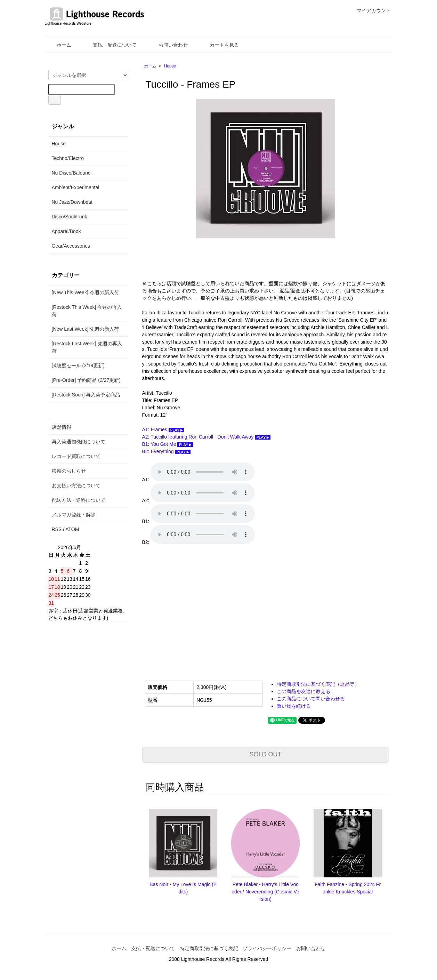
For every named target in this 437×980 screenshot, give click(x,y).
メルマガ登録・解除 (74, 515)
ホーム (59, 45)
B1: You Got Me (168, 444)
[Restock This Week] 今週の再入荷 (87, 311)
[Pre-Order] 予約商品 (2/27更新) (86, 380)
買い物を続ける (294, 706)
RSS (57, 529)
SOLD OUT (265, 754)
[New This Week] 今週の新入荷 (85, 292)
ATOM (72, 529)
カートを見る (219, 45)
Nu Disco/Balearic (71, 173)
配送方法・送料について (79, 500)
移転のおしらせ (69, 471)
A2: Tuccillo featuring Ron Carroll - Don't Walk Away (207, 437)
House (170, 66)
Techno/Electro (68, 158)
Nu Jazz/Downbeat (72, 202)
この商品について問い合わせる (311, 699)
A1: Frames (163, 429)
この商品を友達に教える (304, 691)
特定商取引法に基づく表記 (209, 948)
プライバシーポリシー (267, 948)
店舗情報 (62, 427)
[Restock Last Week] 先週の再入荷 (87, 347)
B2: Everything (167, 451)
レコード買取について (76, 456)
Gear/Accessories (71, 246)
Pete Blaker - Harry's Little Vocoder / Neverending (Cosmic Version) (265, 892)
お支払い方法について (76, 485)
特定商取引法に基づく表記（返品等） (318, 684)
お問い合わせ (168, 45)
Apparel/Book (66, 231)
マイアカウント (370, 10)
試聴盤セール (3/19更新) (78, 366)
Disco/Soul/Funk (70, 217)
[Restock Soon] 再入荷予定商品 (86, 395)
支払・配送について (110, 45)
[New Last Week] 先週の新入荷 (85, 329)
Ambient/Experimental (76, 187)
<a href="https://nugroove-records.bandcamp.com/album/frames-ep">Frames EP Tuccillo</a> (212, 608)
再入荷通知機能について (79, 442)
